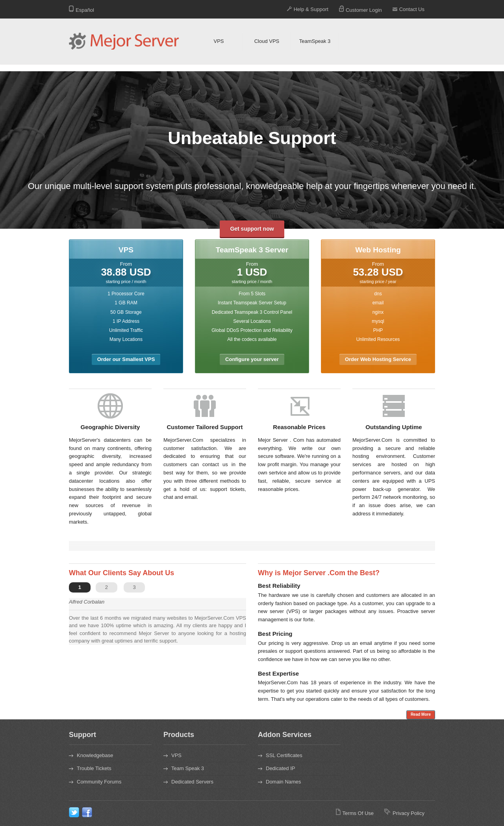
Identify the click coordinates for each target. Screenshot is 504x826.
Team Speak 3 (188, 768)
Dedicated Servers (192, 782)
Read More (421, 714)
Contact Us (409, 9)
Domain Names (283, 782)
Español (82, 10)
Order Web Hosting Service (378, 359)
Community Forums (99, 782)
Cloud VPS (267, 41)
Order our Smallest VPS (126, 359)
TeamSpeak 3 (315, 41)
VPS (219, 41)
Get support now (252, 229)
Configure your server (252, 359)
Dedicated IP (280, 768)
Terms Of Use (355, 813)
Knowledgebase (95, 755)
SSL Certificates (284, 755)
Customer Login (360, 10)
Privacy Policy (404, 813)
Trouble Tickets (94, 768)
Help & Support (308, 9)
